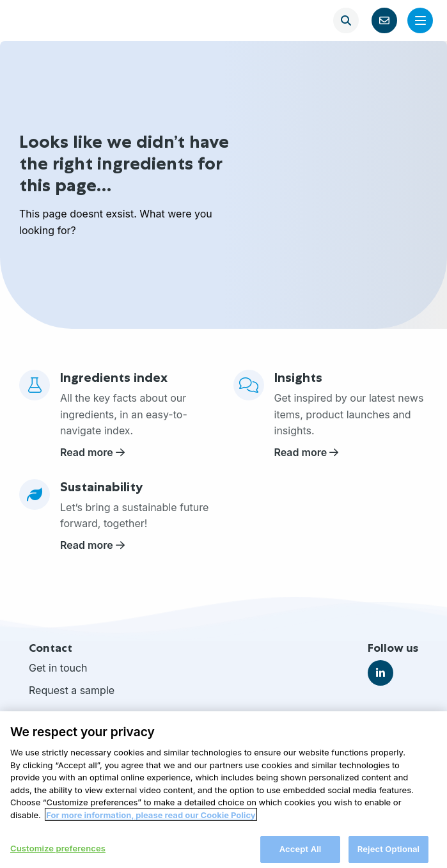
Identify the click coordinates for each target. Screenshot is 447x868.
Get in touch (58, 668)
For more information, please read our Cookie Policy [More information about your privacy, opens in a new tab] (151, 823)
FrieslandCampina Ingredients (52, 20)
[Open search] (346, 20)
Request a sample (72, 690)
